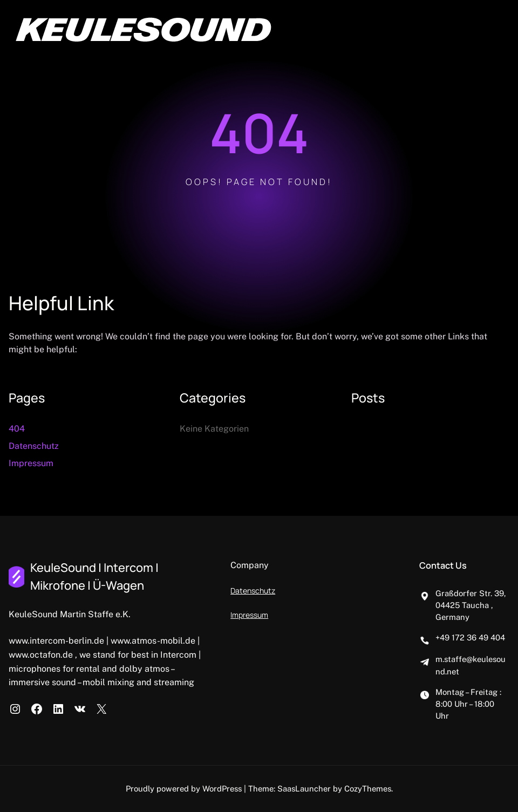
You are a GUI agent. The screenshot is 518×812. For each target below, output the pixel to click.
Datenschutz (34, 446)
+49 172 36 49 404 (470, 637)
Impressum (31, 463)
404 (17, 429)
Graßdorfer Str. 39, (471, 593)
